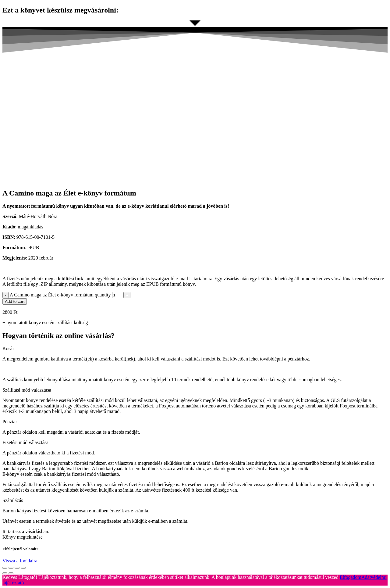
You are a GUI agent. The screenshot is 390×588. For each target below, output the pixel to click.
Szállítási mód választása (27, 390)
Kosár (8, 348)
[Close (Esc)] (5, 568)
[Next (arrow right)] (11, 573)
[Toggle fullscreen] (17, 568)
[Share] (11, 568)
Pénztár (10, 422)
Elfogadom (351, 577)
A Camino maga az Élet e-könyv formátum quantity (60, 295)
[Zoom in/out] (23, 568)
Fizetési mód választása (25, 442)
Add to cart (15, 301)
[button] (195, 349)
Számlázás (13, 500)
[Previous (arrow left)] (5, 573)
